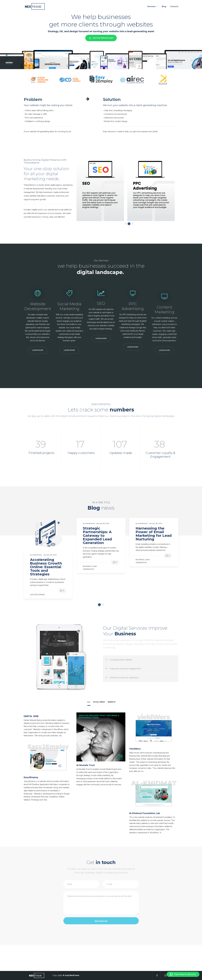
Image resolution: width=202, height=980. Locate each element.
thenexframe (37, 555)
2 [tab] (129, 224)
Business (87, 566)
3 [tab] (133, 224)
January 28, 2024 (50, 555)
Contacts (174, 6)
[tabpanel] (100, 190)
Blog (164, 6)
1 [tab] (125, 224)
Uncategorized (37, 595)
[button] (183, 974)
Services (151, 6)
